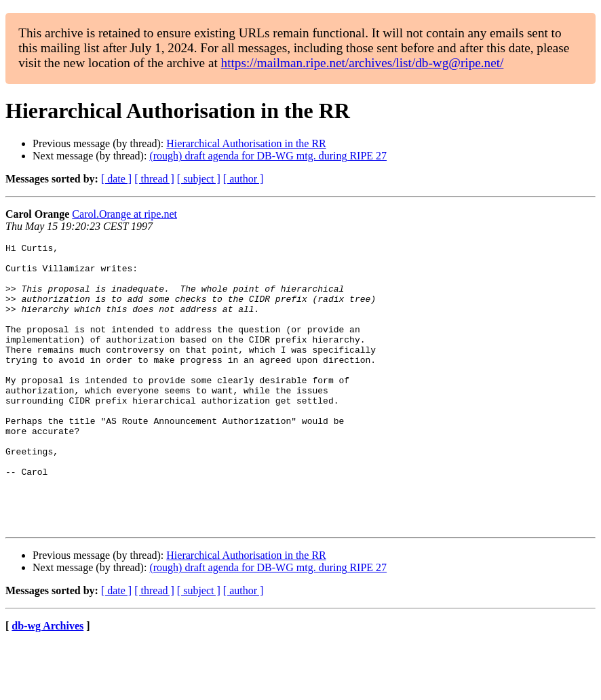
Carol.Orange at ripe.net (124, 214)
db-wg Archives (47, 683)
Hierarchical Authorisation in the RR (246, 143)
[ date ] (116, 179)
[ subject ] (199, 179)
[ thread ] (154, 179)
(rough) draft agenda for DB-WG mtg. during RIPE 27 (268, 156)
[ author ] (244, 179)
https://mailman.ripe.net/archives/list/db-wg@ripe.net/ (363, 63)
